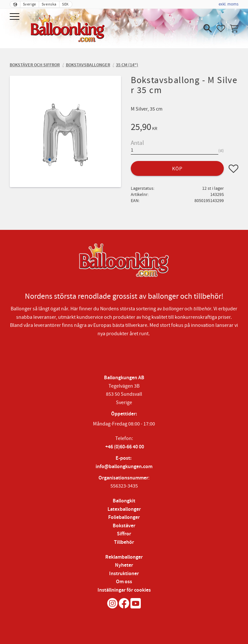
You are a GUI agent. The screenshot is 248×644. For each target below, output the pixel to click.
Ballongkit (124, 501)
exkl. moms (228, 4)
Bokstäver (124, 526)
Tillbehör (124, 542)
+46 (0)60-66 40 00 (125, 447)
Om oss (124, 582)
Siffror (124, 534)
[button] (15, 17)
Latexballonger (124, 509)
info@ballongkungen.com (124, 467)
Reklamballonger (124, 557)
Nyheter (124, 565)
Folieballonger (124, 517)
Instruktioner (124, 574)
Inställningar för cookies (124, 590)
